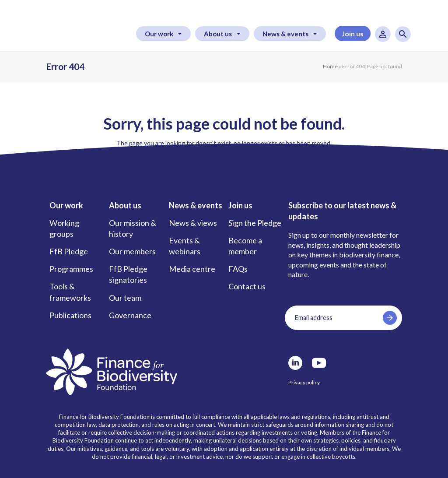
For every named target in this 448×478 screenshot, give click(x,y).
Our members (132, 251)
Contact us (247, 286)
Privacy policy (304, 382)
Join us (353, 33)
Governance (130, 315)
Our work (159, 34)
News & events (285, 34)
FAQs (238, 269)
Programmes (71, 269)
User (383, 34)
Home (330, 66)
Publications (70, 315)
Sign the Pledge (255, 223)
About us (218, 34)
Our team (125, 298)
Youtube (319, 363)
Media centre (192, 269)
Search (403, 34)
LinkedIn (295, 363)
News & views (193, 223)
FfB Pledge (69, 251)
